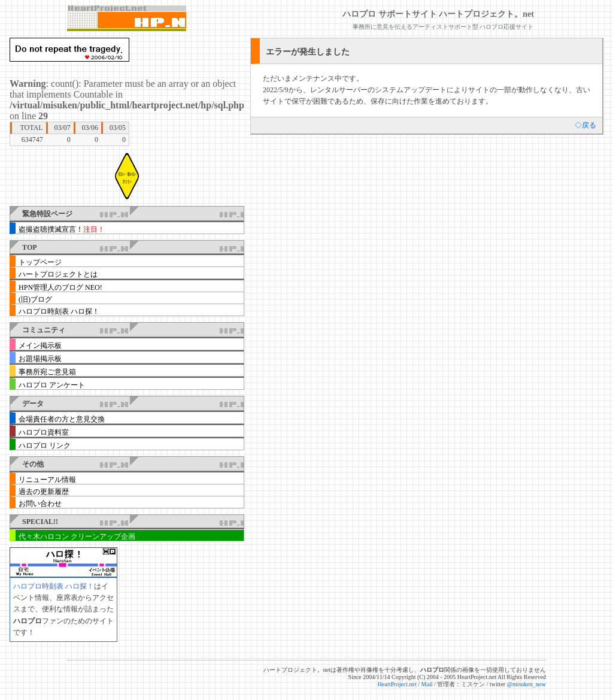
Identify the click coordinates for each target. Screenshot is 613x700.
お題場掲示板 (40, 359)
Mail (427, 684)
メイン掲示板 (40, 346)
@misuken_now (526, 684)
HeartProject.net (397, 684)
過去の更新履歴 (44, 492)
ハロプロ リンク (45, 446)
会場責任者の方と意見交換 (62, 419)
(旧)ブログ (35, 299)
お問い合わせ (40, 504)
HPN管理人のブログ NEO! (60, 287)
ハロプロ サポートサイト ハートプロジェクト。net (438, 14)
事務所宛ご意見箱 (47, 372)
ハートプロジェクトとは (58, 274)
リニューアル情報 (47, 480)
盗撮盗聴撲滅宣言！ (62, 229)
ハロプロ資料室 (44, 432)
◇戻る (585, 125)
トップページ (40, 262)
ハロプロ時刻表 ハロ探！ (59, 311)
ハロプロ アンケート (52, 385)
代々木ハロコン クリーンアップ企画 (77, 537)
